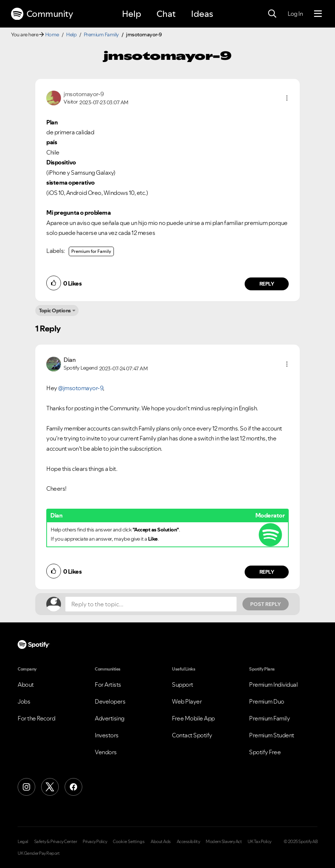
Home (52, 34)
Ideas (202, 14)
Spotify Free (265, 752)
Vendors (106, 752)
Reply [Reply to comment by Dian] (267, 572)
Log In (295, 14)
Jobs (24, 701)
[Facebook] (73, 787)
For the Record (36, 718)
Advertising (110, 718)
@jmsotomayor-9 (80, 388)
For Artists (108, 684)
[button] (287, 98)
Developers (110, 701)
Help (132, 14)
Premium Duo (267, 701)
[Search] (272, 14)
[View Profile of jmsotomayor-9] (84, 94)
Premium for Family (91, 251)
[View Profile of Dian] (69, 360)
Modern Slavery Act (224, 842)
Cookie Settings (129, 842)
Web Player (187, 701)
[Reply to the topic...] (151, 604)
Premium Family (101, 34)
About (26, 684)
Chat (166, 14)
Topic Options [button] (55, 310)
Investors (107, 735)
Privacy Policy (95, 842)
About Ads (161, 842)
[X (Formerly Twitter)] (50, 787)
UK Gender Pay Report (39, 853)
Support (183, 684)
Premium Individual (273, 684)
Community (42, 14)
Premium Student (272, 735)
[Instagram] (26, 787)
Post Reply (266, 604)
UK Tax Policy (260, 842)
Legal (23, 842)
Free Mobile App (193, 718)
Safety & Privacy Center (56, 842)
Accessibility (188, 842)
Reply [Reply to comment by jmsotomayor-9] (267, 284)
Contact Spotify (192, 735)
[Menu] (318, 14)
